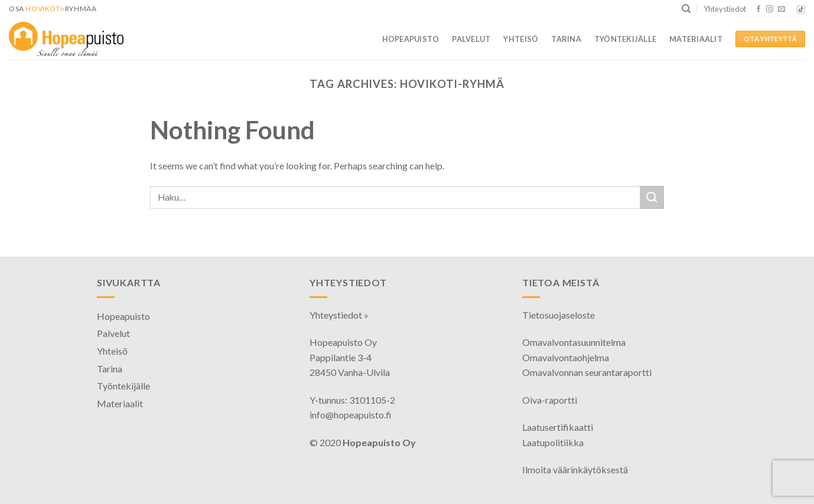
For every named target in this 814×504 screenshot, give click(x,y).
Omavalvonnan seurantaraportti (587, 372)
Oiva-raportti (550, 400)
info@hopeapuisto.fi (351, 415)
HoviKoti (44, 9)
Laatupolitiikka (553, 442)
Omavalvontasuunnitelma (574, 342)
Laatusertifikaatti (558, 427)
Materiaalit (696, 39)
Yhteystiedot (725, 9)
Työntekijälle (625, 39)
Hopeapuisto (411, 39)
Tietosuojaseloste (559, 315)
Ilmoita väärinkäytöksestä (575, 469)
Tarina (566, 39)
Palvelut (471, 39)
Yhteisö (521, 39)
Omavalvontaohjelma (566, 357)
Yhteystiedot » (339, 315)
